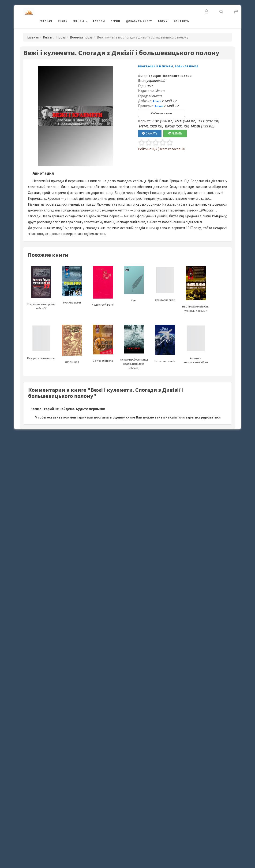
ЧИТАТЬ (175, 133)
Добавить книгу (139, 21)
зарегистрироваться (203, 417)
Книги (63, 21)
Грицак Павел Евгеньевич (170, 76)
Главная (46, 21)
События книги (161, 113)
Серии (115, 21)
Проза (61, 37)
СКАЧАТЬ (150, 133)
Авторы (99, 21)
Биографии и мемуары (156, 66)
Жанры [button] (79, 21)
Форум (163, 21)
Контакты (182, 21)
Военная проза (81, 37)
